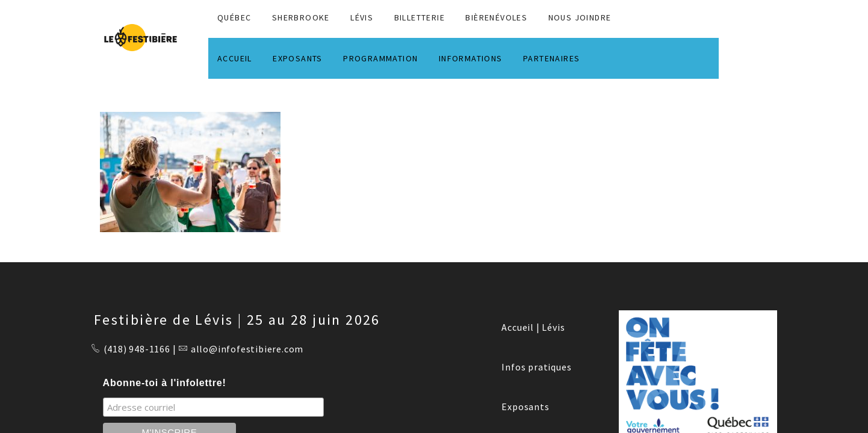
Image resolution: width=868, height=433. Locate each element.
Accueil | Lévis (533, 327)
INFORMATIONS (471, 58)
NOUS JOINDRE (580, 17)
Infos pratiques (536, 367)
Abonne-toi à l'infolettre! (165, 383)
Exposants (525, 407)
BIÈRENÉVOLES (496, 17)
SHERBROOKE (301, 17)
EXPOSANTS (298, 58)
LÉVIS (362, 17)
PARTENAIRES (551, 58)
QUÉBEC (234, 17)
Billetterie (420, 17)
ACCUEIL (235, 58)
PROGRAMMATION (380, 58)
